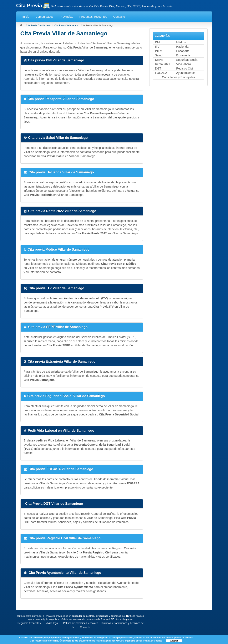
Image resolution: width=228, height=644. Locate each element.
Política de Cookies (153, 641)
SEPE (159, 60)
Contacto (119, 17)
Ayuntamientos (186, 73)
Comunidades (44, 17)
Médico (181, 42)
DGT (158, 68)
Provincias (67, 17)
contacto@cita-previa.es (29, 616)
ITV (157, 47)
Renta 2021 (162, 64)
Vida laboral (184, 64)
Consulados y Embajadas (179, 77)
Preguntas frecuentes (93, 17)
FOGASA (161, 73)
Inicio (26, 17)
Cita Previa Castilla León (39, 25)
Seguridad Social (187, 60)
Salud (159, 55)
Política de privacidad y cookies (81, 623)
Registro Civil (185, 68)
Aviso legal (52, 623)
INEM (159, 51)
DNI (157, 42)
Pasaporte (183, 51)
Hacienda (182, 47)
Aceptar (174, 641)
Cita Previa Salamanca (66, 25)
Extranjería (183, 55)
